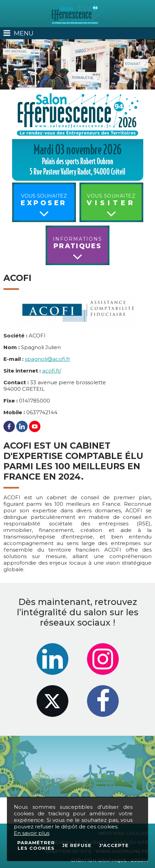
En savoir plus (32, 833)
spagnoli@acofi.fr (47, 359)
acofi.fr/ (52, 371)
